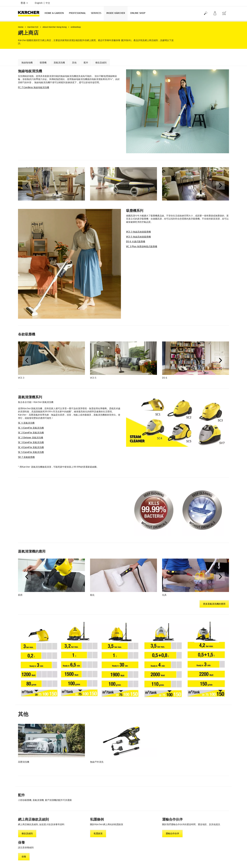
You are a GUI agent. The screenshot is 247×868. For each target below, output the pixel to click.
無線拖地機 (27, 63)
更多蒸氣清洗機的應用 (214, 604)
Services (96, 13)
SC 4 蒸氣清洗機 (31, 448)
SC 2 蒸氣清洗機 (31, 433)
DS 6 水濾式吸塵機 (136, 242)
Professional (77, 13)
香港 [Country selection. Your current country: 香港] (24, 3)
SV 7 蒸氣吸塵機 (26, 457)
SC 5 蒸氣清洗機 (31, 452)
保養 (24, 857)
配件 (86, 63)
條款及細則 (101, 63)
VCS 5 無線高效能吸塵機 (138, 237)
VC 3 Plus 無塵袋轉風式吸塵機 (142, 247)
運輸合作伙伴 (172, 834)
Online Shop (138, 13)
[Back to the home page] (30, 13)
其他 (74, 63)
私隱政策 (98, 834)
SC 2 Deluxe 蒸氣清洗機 (31, 438)
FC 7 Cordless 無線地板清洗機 (34, 88)
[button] (27, 185)
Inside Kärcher (116, 13)
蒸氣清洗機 (59, 63)
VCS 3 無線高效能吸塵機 (138, 232)
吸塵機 (43, 63)
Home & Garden (54, 13)
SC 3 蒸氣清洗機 (31, 443)
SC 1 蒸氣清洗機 (26, 423)
